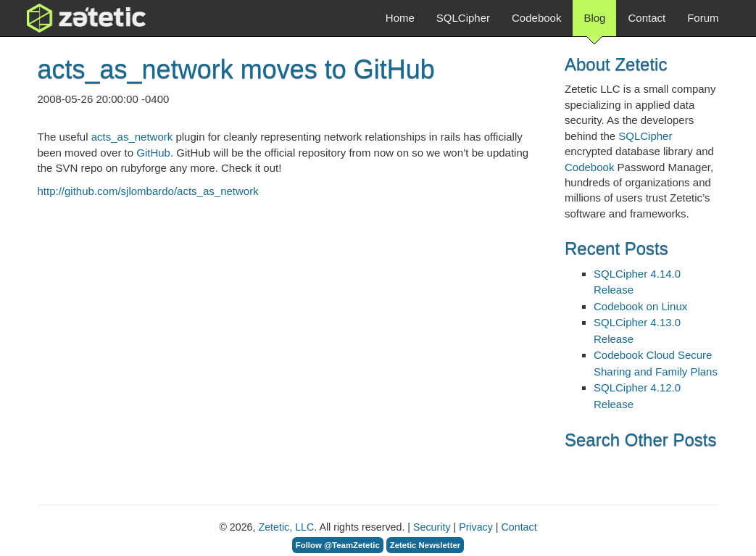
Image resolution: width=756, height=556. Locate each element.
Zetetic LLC (71, 18)
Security (432, 527)
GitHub (153, 153)
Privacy (476, 527)
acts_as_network (132, 137)
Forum (703, 18)
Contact (647, 18)
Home (400, 18)
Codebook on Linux (640, 306)
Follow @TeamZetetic (338, 545)
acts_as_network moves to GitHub (236, 69)
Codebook (536, 18)
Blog (594, 24)
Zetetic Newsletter (425, 545)
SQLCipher (463, 18)
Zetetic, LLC (286, 527)
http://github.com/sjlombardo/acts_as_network (148, 191)
